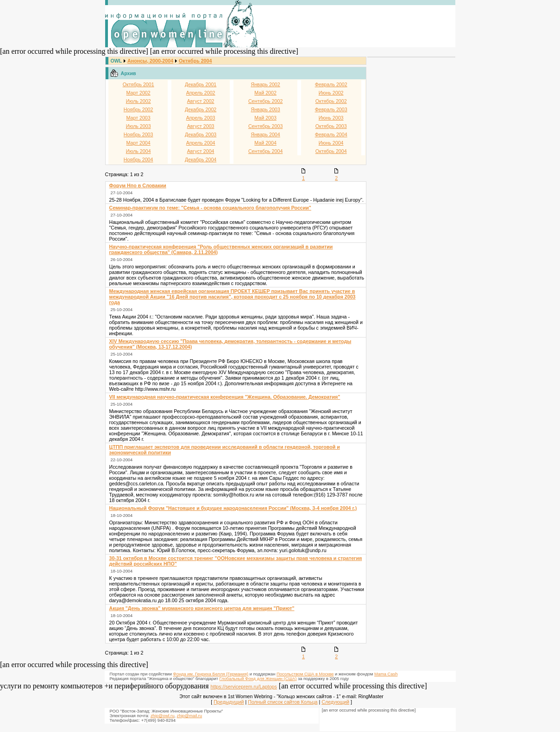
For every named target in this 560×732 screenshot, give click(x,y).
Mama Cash (386, 674)
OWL (116, 61)
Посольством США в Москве (305, 674)
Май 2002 (265, 93)
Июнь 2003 (331, 118)
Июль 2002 (138, 101)
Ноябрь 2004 (138, 159)
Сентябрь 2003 (265, 126)
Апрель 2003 (201, 118)
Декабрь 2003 (201, 134)
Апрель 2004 (201, 143)
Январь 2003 (266, 109)
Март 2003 (138, 118)
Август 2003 (201, 126)
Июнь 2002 (331, 93)
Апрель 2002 (201, 93)
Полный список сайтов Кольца (283, 702)
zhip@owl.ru (162, 716)
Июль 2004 (138, 151)
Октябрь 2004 (195, 61)
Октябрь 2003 (331, 126)
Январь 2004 (266, 134)
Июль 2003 (138, 126)
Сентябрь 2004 (265, 151)
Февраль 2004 (331, 134)
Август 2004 (201, 151)
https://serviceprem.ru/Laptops (244, 687)
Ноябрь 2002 (138, 109)
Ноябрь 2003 (138, 134)
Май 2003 (265, 118)
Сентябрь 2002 (265, 101)
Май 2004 (265, 143)
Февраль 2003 (331, 109)
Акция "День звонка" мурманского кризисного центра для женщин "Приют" (202, 608)
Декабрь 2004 (201, 159)
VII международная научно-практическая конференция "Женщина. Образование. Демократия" (225, 397)
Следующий (335, 702)
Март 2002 (138, 93)
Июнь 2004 (331, 143)
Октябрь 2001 (138, 84)
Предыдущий (229, 702)
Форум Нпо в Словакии (138, 185)
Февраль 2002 (331, 84)
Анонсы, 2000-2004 (150, 61)
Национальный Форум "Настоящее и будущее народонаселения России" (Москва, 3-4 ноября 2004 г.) (233, 508)
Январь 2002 (266, 84)
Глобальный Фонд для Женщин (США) (258, 679)
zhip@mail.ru (190, 716)
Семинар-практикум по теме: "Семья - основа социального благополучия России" (210, 208)
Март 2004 (138, 143)
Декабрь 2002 (201, 109)
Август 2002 (201, 101)
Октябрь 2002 (331, 101)
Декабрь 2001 (201, 84)
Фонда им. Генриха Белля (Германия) (211, 674)
